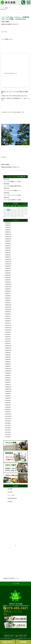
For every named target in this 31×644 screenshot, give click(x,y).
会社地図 (10, 492)
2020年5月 (8, 359)
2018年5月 (8, 403)
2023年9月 (8, 289)
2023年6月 (8, 296)
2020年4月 (8, 362)
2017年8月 (8, 423)
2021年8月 (8, 334)
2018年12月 (8, 387)
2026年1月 (8, 232)
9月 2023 (16, 204)
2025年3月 (8, 255)
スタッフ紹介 (11, 495)
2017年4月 (8, 432)
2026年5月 (8, 223)
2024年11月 (8, 262)
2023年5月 (8, 298)
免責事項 (10, 502)
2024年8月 (8, 268)
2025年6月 (8, 248)
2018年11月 (8, 389)
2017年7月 (8, 425)
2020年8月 (8, 355)
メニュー (15, 584)
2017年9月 (8, 421)
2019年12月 (8, 369)
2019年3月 (8, 380)
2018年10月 (8, 391)
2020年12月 (8, 346)
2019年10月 (8, 371)
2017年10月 (8, 419)
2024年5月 (8, 275)
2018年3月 (8, 407)
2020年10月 (8, 350)
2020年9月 (8, 353)
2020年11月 (8, 348)
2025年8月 (8, 243)
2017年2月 (8, 437)
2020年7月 (8, 357)
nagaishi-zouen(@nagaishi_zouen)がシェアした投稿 (16, 87)
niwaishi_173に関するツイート (11, 578)
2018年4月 (8, 405)
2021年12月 (8, 325)
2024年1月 (8, 282)
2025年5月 (8, 250)
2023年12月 (8, 284)
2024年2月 (8, 280)
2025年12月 (8, 234)
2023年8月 (8, 291)
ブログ (14, 177)
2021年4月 (8, 339)
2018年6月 (8, 400)
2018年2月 (8, 410)
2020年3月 (8, 364)
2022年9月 (8, 312)
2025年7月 (8, 246)
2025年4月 (8, 253)
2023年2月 (8, 300)
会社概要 (10, 489)
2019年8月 (8, 373)
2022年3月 (8, 321)
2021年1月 (8, 344)
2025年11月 (8, 237)
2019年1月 (8, 384)
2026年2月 (8, 230)
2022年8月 (8, 314)
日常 (18, 177)
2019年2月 (8, 382)
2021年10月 (8, 330)
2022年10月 (8, 309)
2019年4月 (8, 378)
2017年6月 (8, 428)
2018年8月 (8, 396)
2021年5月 (8, 337)
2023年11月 (8, 287)
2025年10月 (8, 239)
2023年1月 (8, 303)
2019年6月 (8, 375)
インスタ (9, 177)
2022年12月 (8, 305)
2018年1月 (8, 412)
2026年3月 (8, 227)
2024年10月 (8, 264)
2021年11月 (8, 328)
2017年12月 (8, 414)
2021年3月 (8, 341)
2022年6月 (8, 319)
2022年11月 (8, 307)
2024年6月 (8, 273)
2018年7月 (8, 398)
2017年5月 (8, 430)
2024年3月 (8, 278)
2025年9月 (8, 241)
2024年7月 (8, 271)
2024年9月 (8, 266)
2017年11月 (8, 416)
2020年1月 (8, 366)
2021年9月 (8, 332)
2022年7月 (8, 316)
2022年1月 (8, 323)
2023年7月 (8, 293)
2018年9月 (8, 394)
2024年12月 (8, 259)
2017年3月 (8, 435)
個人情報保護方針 (12, 498)
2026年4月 (8, 225)
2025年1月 (8, 257)
